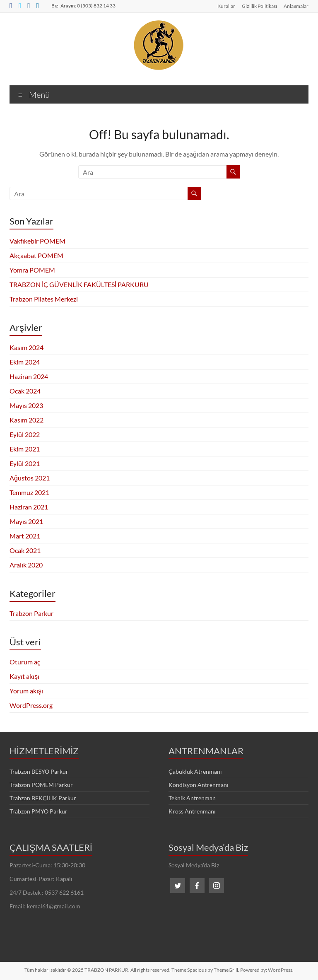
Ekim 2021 (25, 449)
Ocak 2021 (25, 550)
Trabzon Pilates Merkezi (44, 299)
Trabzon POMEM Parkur (41, 785)
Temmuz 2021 (29, 492)
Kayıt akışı (24, 676)
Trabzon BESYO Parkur (39, 771)
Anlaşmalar (296, 6)
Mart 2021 (25, 536)
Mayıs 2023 (26, 405)
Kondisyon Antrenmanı (199, 785)
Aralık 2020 (26, 565)
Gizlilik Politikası (259, 6)
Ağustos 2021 (30, 478)
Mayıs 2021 (26, 521)
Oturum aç (25, 662)
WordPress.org (31, 705)
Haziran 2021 (29, 507)
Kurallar (226, 6)
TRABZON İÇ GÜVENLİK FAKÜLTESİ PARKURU (79, 284)
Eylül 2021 (25, 463)
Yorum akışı (26, 691)
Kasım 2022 (26, 420)
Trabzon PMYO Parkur (39, 811)
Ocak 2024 (25, 391)
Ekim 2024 (25, 362)
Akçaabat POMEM (36, 255)
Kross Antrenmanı (192, 811)
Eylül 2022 (25, 434)
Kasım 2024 (26, 347)
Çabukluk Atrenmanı (195, 771)
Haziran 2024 (29, 376)
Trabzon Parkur (31, 613)
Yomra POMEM (32, 270)
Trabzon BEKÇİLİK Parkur (43, 798)
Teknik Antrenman (192, 798)
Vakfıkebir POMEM (37, 241)
